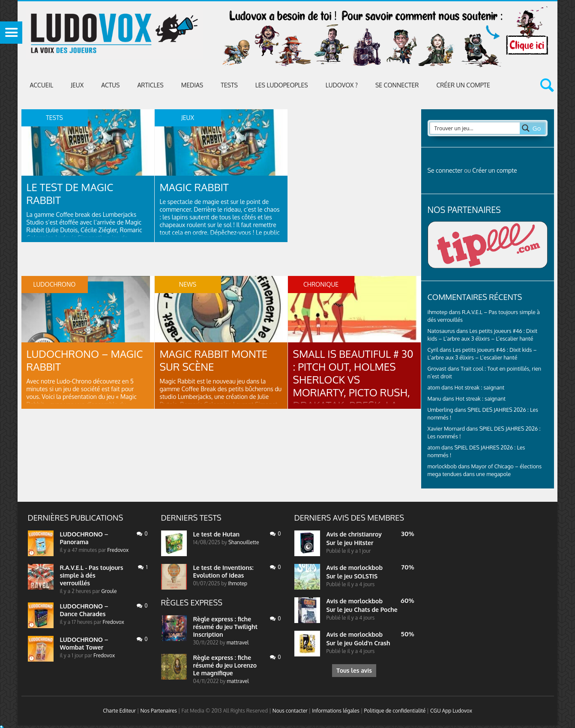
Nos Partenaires (158, 711)
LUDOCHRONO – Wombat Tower (84, 643)
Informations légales (336, 711)
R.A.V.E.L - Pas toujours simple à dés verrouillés (92, 575)
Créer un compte (463, 85)
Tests (229, 85)
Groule (109, 591)
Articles (150, 85)
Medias (192, 85)
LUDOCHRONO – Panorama (84, 538)
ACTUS (110, 85)
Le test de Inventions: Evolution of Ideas (223, 571)
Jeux (77, 85)
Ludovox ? (342, 85)
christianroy (365, 534)
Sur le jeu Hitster (350, 543)
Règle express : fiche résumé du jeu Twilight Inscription (226, 627)
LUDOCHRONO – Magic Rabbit (85, 360)
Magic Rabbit (194, 187)
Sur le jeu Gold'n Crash (358, 643)
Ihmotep (238, 583)
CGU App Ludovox (451, 711)
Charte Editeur (119, 711)
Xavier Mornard (446, 428)
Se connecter (397, 85)
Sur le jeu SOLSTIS (352, 576)
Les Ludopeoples (282, 85)
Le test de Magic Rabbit (70, 193)
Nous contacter (290, 711)
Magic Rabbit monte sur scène (214, 360)
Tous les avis (354, 670)
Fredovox (118, 550)
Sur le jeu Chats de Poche (362, 610)
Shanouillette (244, 542)
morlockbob (365, 568)
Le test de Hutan (217, 534)
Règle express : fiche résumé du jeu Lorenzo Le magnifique (225, 665)
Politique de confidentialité (395, 711)
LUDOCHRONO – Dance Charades (84, 610)
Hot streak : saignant (479, 387)
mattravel (238, 643)
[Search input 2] (475, 128)
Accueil (42, 85)
